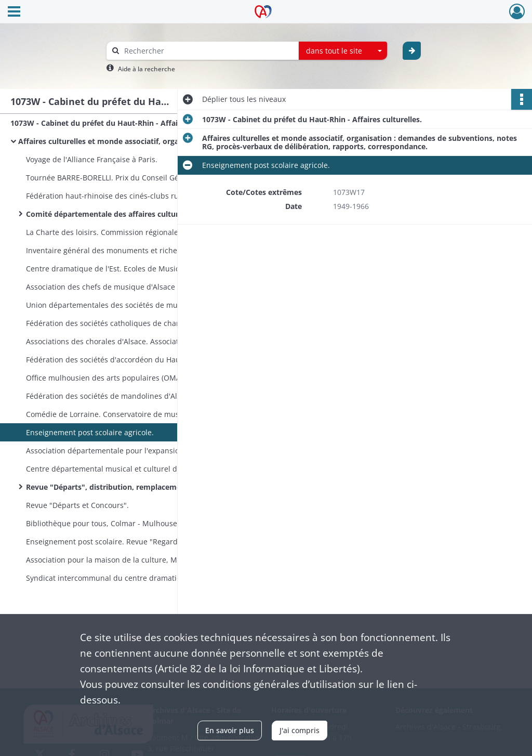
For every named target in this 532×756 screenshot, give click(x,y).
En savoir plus (230, 730)
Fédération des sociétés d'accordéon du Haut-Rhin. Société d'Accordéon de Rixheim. (130, 360)
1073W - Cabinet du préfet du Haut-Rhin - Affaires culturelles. (114, 123)
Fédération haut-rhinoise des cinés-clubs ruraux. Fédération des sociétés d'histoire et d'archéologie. (130, 196)
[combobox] (343, 51)
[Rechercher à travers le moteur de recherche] (208, 51)
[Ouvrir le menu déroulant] (14, 12)
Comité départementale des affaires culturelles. (111, 214)
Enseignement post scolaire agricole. (90, 432)
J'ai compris (300, 730)
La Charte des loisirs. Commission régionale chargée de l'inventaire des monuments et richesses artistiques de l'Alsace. (130, 232)
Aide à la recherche (147, 69)
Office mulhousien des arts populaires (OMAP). (108, 378)
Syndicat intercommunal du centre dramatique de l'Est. (123, 578)
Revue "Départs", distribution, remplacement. (108, 487)
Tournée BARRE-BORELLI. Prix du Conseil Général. (112, 178)
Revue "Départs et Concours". (77, 505)
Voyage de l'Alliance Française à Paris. (92, 159)
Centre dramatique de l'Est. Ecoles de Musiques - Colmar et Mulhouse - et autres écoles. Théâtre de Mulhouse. (130, 269)
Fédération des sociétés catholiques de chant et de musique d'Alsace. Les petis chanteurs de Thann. (130, 323)
